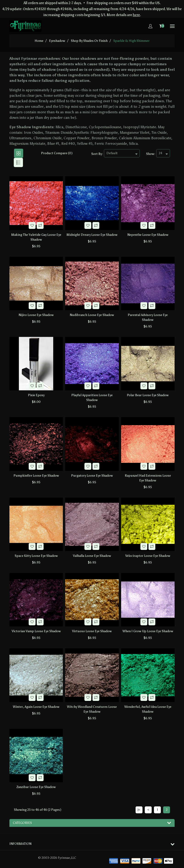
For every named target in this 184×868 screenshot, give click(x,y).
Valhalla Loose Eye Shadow (92, 556)
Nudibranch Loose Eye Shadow (92, 315)
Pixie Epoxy (36, 395)
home (39, 41)
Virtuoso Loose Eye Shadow (92, 631)
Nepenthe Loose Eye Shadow (148, 235)
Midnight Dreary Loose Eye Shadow (92, 235)
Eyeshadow (57, 41)
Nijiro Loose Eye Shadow (36, 315)
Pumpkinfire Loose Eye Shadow (36, 476)
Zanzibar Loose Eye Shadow (36, 787)
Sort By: (97, 154)
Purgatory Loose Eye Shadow (92, 476)
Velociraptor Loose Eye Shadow (148, 556)
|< (139, 810)
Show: (151, 154)
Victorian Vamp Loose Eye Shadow (36, 631)
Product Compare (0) (57, 153)
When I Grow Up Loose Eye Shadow (148, 631)
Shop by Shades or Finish (89, 41)
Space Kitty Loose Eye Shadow (36, 556)
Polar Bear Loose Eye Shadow (148, 395)
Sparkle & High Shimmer (131, 41)
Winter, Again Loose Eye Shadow (36, 707)
